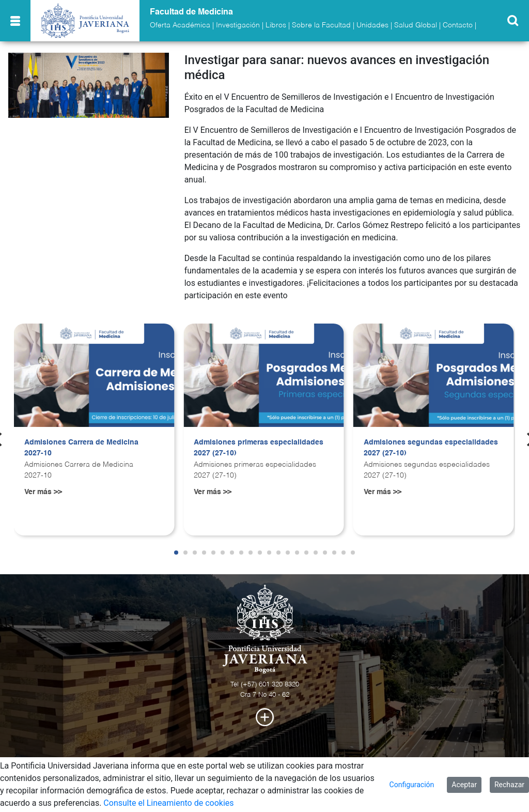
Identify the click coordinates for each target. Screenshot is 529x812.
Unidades (372, 25)
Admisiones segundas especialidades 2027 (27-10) (431, 448)
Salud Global (416, 25)
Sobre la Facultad (321, 25)
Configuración (412, 785)
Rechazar (509, 785)
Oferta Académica (180, 25)
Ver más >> (43, 492)
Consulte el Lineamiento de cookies (168, 803)
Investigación (238, 25)
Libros (276, 25)
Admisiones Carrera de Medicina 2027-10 (81, 448)
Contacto (458, 25)
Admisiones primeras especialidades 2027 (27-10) (259, 448)
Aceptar (464, 785)
